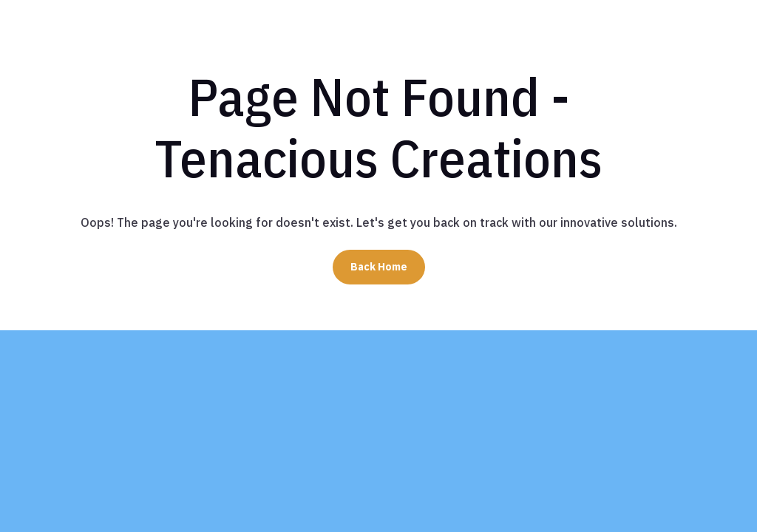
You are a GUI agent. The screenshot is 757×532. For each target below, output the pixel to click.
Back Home (379, 267)
